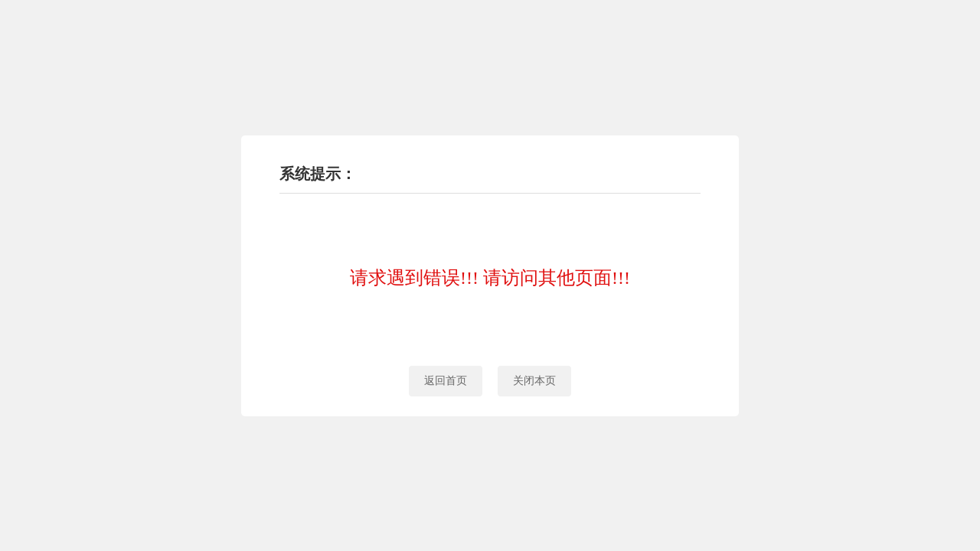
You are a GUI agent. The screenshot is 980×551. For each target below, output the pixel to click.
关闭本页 (534, 381)
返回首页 (446, 381)
